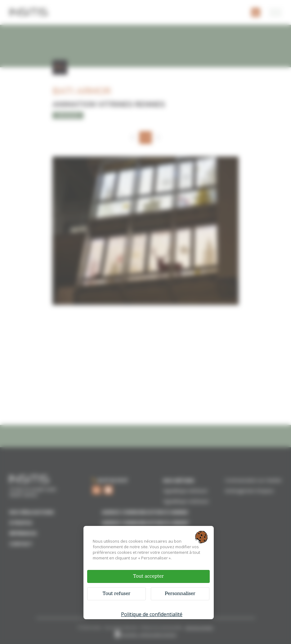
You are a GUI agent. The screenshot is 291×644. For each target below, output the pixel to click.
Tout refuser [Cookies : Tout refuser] (116, 594)
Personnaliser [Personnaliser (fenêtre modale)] (180, 594)
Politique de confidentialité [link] (152, 614)
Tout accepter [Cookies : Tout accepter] (148, 576)
